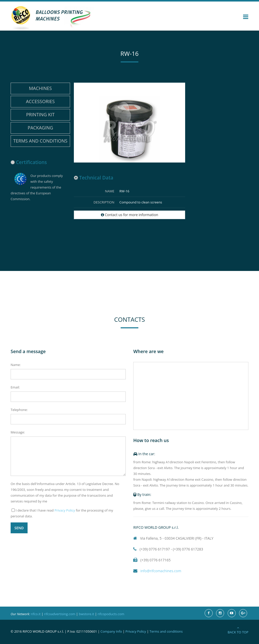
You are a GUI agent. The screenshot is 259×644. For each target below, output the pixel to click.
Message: (18, 432)
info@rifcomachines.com (157, 571)
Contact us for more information (130, 215)
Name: (16, 365)
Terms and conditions (40, 141)
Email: (15, 387)
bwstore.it (86, 614)
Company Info (111, 631)
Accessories (40, 101)
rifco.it (36, 614)
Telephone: (19, 410)
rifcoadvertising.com (60, 614)
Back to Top (238, 630)
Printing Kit (40, 114)
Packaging (40, 128)
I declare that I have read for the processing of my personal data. (62, 513)
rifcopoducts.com (111, 614)
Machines (40, 88)
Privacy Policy (65, 510)
